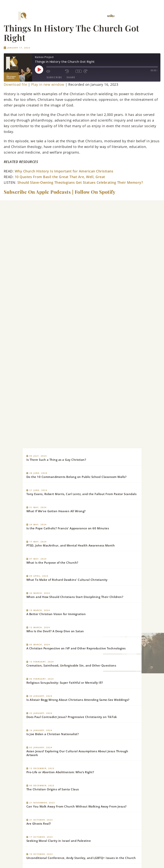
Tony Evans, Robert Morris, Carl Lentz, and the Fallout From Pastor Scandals (82, 494)
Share (71, 77)
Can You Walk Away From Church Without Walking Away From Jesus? (77, 806)
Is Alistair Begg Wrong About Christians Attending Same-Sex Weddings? (78, 700)
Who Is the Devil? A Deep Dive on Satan (55, 631)
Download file (15, 84)
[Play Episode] (39, 70)
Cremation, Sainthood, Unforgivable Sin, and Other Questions (71, 665)
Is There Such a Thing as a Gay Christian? (56, 460)
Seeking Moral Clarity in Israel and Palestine (59, 841)
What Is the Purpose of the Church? (52, 563)
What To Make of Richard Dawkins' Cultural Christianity (67, 580)
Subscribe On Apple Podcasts (37, 192)
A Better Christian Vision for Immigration (56, 614)
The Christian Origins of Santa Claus (53, 789)
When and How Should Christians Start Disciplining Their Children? (75, 597)
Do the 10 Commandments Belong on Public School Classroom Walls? (77, 477)
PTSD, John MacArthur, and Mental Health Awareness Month (71, 545)
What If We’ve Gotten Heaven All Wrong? (56, 511)
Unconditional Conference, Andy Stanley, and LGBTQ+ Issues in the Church (81, 858)
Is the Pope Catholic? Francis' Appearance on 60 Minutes (68, 528)
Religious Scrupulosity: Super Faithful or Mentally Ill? (65, 683)
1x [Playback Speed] (79, 71)
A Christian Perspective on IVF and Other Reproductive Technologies (76, 648)
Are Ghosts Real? (39, 824)
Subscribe (54, 77)
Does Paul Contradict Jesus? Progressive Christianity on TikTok (72, 717)
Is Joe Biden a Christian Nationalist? (53, 734)
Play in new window (48, 84)
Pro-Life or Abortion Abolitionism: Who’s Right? (60, 772)
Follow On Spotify (95, 192)
